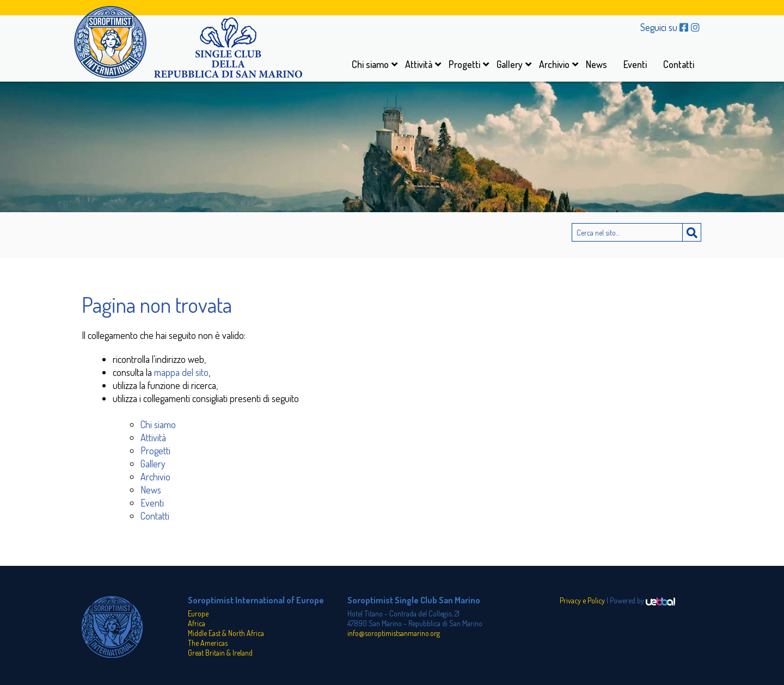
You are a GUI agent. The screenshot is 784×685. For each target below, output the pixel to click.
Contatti (679, 64)
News (596, 64)
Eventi (635, 64)
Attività (419, 64)
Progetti (464, 64)
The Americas (208, 643)
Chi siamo (370, 64)
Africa (197, 623)
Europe (198, 613)
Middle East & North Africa (226, 633)
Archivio (554, 64)
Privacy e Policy (582, 600)
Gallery (510, 64)
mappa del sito (181, 372)
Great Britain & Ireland (220, 653)
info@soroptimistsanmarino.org (394, 633)
